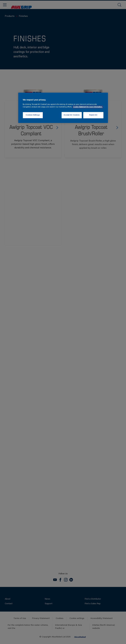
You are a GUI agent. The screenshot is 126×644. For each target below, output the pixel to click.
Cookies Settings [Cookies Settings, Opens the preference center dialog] (33, 115)
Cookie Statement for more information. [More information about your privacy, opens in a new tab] (88, 107)
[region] (63, 108)
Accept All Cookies (72, 115)
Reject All (93, 115)
